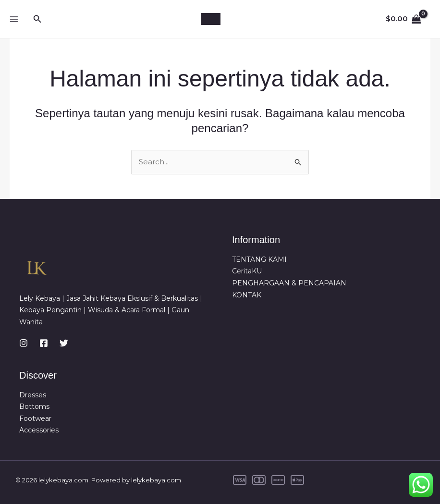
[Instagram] (24, 343)
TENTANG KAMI (259, 259)
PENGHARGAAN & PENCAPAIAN (289, 283)
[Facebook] (44, 343)
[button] (37, 19)
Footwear (35, 418)
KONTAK (247, 295)
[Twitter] (64, 343)
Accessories (39, 430)
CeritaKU (247, 271)
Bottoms (34, 406)
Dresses (33, 394)
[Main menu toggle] (14, 19)
